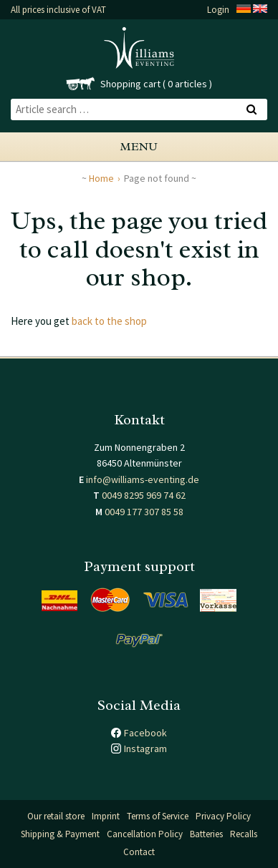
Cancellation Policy (145, 834)
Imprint (106, 816)
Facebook (145, 733)
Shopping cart (130, 84)
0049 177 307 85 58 (144, 512)
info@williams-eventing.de (143, 479)
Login (218, 10)
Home (101, 178)
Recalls (244, 834)
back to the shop (109, 321)
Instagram (145, 748)
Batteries (206, 834)
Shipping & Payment (60, 834)
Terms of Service (158, 816)
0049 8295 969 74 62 (144, 495)
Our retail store (56, 816)
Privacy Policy (223, 816)
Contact (139, 852)
